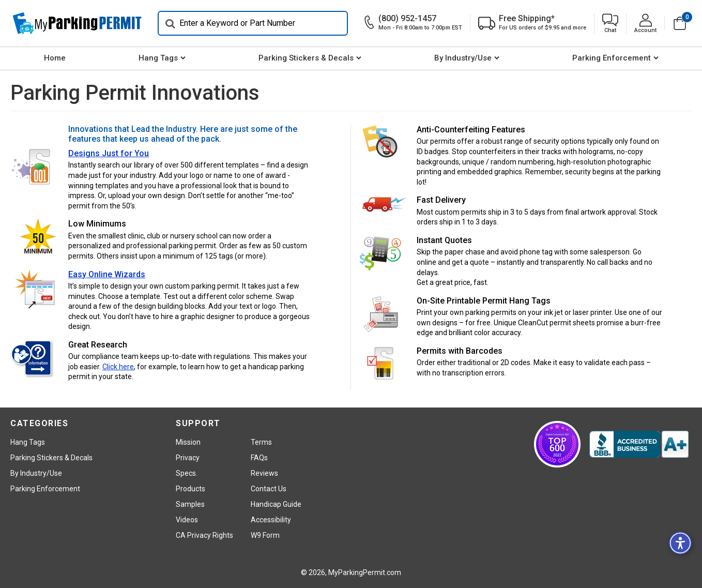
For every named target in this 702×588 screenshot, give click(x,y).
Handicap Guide (276, 504)
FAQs (259, 458)
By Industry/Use (463, 58)
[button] (610, 24)
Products (190, 489)
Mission (188, 442)
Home (55, 58)
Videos (187, 520)
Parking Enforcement (612, 58)
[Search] (253, 23)
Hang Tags (158, 58)
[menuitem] (55, 58)
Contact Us (269, 489)
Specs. (187, 473)
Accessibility (271, 520)
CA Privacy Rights (204, 535)
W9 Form (265, 535)
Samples (190, 504)
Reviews (264, 473)
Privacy (188, 458)
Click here (118, 367)
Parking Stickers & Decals (306, 58)
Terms (261, 442)
